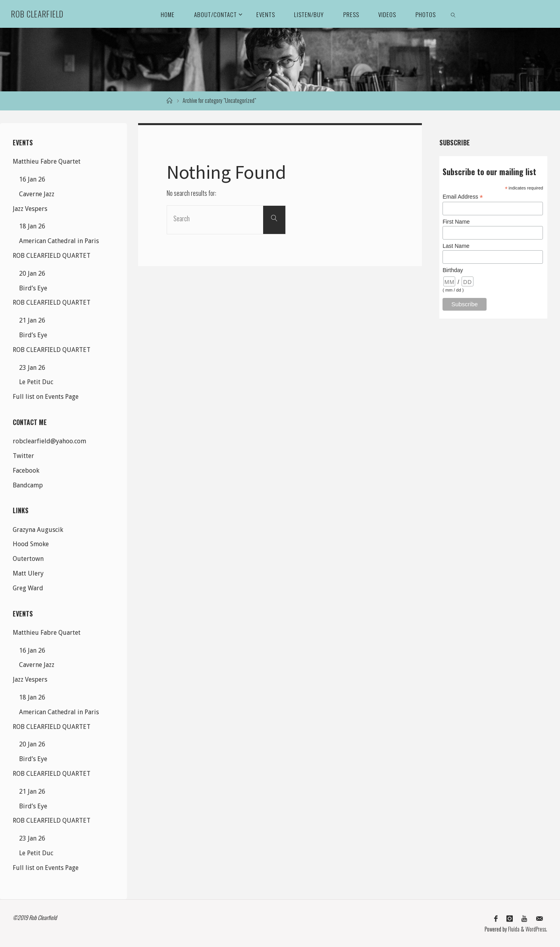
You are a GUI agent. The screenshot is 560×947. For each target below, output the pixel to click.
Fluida (513, 929)
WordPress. (536, 929)
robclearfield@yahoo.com (49, 441)
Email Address (463, 197)
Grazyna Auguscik (38, 530)
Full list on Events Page (46, 397)
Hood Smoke (31, 544)
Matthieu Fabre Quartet (47, 161)
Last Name (456, 246)
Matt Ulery (28, 573)
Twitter (23, 456)
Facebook (26, 471)
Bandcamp (28, 485)
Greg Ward (28, 588)
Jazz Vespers (30, 209)
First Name (456, 222)
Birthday (453, 270)
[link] (453, 14)
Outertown (28, 559)
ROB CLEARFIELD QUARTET (52, 256)
